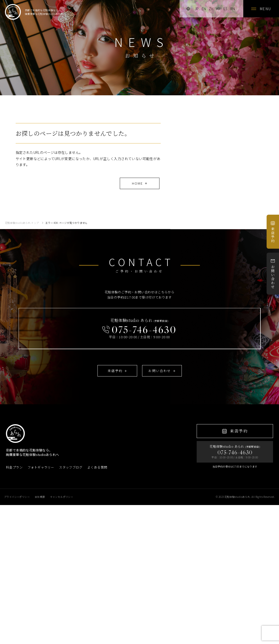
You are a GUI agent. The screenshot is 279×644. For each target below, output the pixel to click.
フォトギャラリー (41, 467)
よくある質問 (97, 467)
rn (233, 9)
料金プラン (14, 467)
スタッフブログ (71, 467)
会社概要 (40, 497)
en (204, 9)
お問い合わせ (273, 274)
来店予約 (273, 232)
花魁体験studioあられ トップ (22, 223)
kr (218, 9)
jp (197, 9)
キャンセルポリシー (62, 497)
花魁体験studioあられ (237, 497)
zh (211, 9)
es (225, 9)
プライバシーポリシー (17, 497)
